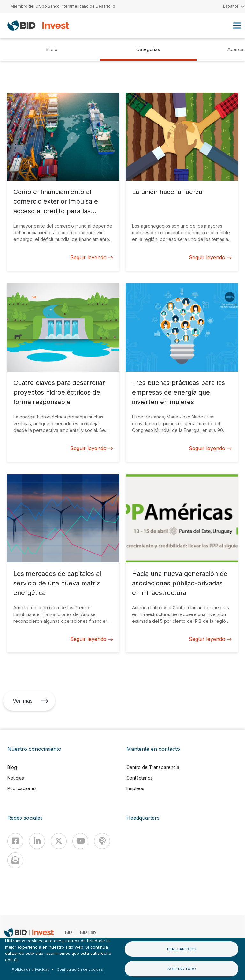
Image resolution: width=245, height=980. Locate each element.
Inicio (52, 49)
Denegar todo (182, 949)
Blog (12, 767)
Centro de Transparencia (153, 767)
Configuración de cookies (80, 969)
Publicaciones (22, 788)
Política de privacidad (31, 969)
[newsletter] (15, 860)
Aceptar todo (182, 969)
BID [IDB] (69, 932)
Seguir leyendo (92, 257)
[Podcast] (102, 841)
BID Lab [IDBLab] (88, 932)
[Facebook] (15, 841)
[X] (59, 841)
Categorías (148, 49)
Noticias (16, 778)
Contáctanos (140, 778)
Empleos (135, 788)
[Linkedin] (37, 841)
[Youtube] (80, 841)
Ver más (31, 701)
